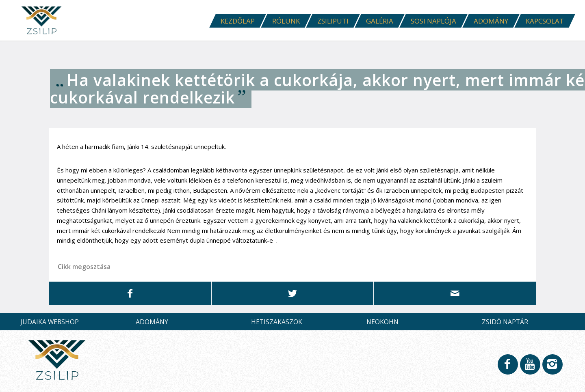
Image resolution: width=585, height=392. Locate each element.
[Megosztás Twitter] (292, 293)
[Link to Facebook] (507, 370)
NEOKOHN (382, 322)
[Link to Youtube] (530, 370)
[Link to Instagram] (552, 370)
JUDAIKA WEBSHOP (50, 322)
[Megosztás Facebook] (130, 293)
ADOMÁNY (152, 322)
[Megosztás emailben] (455, 293)
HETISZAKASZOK (277, 322)
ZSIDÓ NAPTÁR (505, 322)
